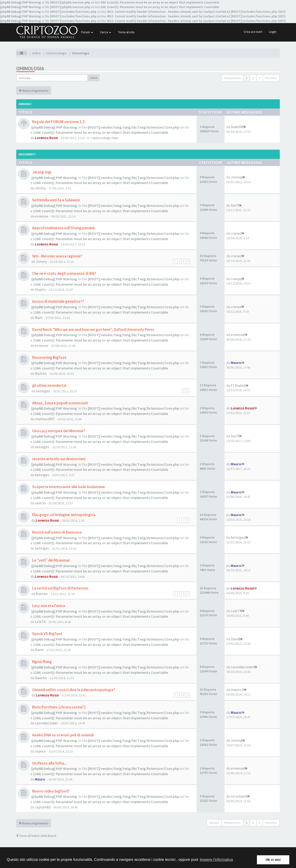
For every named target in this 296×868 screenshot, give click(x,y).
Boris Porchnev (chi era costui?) (59, 707)
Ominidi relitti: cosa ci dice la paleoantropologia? (73, 690)
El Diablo (238, 385)
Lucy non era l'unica (48, 606)
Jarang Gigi (41, 172)
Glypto (40, 289)
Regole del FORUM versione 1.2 (58, 122)
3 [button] (259, 78)
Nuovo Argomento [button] (34, 91)
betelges (43, 391)
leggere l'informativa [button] (216, 860)
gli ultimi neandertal (49, 385)
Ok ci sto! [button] (273, 860)
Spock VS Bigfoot (47, 634)
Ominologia (30, 68)
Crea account (253, 32)
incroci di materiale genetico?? (58, 301)
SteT (235, 205)
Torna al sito (126, 32)
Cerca (105, 32)
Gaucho (41, 678)
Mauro (236, 363)
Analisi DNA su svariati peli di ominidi (63, 735)
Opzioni (214, 823)
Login (273, 32)
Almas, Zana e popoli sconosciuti (60, 403)
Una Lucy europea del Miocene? (58, 431)
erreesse (42, 216)
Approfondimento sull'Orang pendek (63, 228)
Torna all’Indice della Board (36, 836)
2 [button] (253, 78)
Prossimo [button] (271, 78)
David (39, 650)
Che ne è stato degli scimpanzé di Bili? (64, 273)
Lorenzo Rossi (46, 138)
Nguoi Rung (42, 662)
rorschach (239, 796)
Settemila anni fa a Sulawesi (56, 200)
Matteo (41, 373)
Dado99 (237, 127)
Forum (87, 32)
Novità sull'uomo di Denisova (56, 532)
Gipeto (40, 751)
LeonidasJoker (242, 667)
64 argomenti (232, 78)
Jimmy (40, 188)
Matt (39, 318)
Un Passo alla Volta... (49, 763)
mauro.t (237, 690)
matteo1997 (45, 419)
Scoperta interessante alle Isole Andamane (68, 487)
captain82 (43, 807)
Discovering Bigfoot (49, 357)
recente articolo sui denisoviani (58, 459)
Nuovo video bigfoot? (51, 791)
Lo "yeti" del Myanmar (51, 560)
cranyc (236, 233)
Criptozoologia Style (105, 138)
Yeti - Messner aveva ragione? (57, 256)
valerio (40, 503)
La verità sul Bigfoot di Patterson (60, 588)
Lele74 (40, 622)
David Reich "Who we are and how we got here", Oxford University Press (93, 330)
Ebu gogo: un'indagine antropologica (63, 515)
